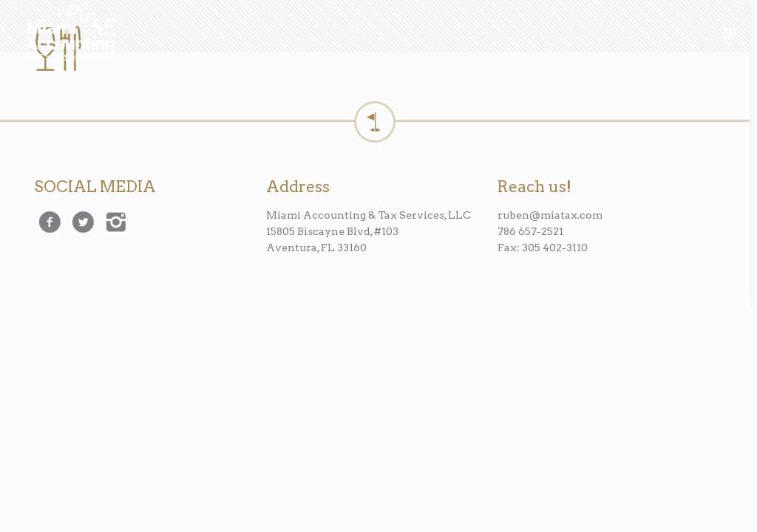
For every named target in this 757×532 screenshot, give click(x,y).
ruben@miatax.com (550, 215)
